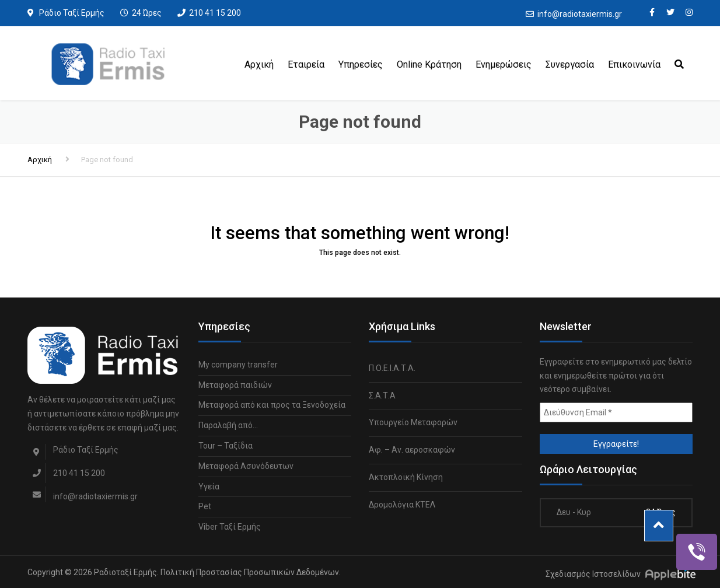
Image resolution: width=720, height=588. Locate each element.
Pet (205, 506)
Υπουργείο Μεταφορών (413, 422)
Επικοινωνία (634, 64)
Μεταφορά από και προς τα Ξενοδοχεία (272, 405)
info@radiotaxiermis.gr (580, 14)
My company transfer (238, 365)
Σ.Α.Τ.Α (382, 395)
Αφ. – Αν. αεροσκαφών (412, 450)
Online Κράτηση (429, 64)
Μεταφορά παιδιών (235, 385)
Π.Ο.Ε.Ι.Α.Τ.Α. (392, 368)
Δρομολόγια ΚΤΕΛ (402, 505)
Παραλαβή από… (228, 425)
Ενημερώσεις (504, 64)
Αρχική (259, 64)
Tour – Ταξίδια (226, 446)
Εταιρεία (306, 64)
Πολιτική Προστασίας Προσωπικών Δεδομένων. (251, 572)
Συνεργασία (570, 64)
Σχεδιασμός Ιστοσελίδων (593, 574)
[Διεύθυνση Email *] (616, 412)
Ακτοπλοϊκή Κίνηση (406, 477)
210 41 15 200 (215, 13)
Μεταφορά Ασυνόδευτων (246, 466)
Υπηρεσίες (361, 64)
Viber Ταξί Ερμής (230, 527)
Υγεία (209, 487)
